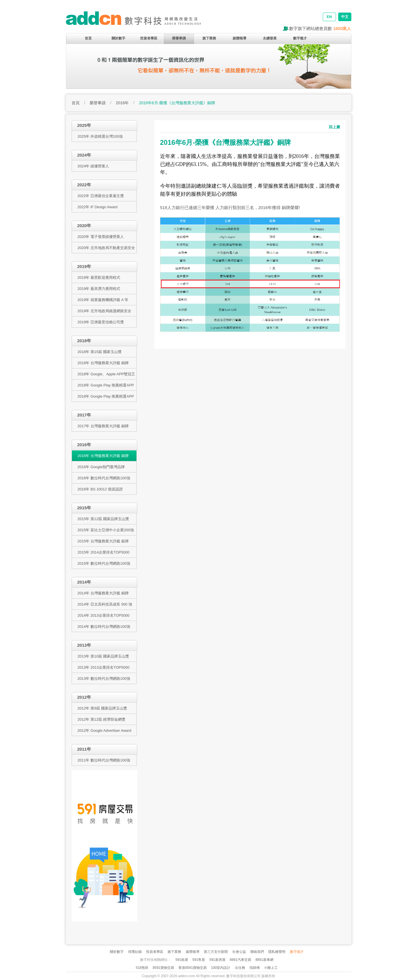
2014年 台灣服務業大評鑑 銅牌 (103, 593)
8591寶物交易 (163, 968)
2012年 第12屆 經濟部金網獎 (102, 719)
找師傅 (255, 968)
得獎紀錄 (135, 952)
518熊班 (142, 968)
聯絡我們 (257, 952)
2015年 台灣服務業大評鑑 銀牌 (103, 541)
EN (329, 17)
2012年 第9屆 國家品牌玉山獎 (102, 708)
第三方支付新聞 (216, 952)
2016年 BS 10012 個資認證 (100, 489)
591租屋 (182, 960)
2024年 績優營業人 (93, 166)
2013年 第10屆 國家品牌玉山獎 (103, 656)
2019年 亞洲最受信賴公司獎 (101, 322)
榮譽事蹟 (179, 38)
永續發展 (270, 38)
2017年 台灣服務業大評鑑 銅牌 (103, 426)
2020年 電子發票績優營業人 (101, 237)
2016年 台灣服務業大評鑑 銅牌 (103, 456)
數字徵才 (300, 38)
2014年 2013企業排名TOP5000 (104, 615)
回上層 (334, 127)
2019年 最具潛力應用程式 (99, 289)
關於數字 (118, 38)
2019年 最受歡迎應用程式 (99, 277)
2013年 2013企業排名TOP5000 (104, 667)
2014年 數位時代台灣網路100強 (104, 627)
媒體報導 (239, 38)
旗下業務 (209, 38)
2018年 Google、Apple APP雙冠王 (106, 374)
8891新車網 (264, 960)
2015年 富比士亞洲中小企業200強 (106, 530)
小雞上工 (271, 968)
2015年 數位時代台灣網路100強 (104, 563)
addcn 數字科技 (140, 21)
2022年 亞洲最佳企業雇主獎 (101, 196)
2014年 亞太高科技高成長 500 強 (105, 604)
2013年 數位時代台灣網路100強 (104, 679)
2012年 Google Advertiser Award (104, 731)
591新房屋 (217, 960)
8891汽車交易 (240, 960)
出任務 (240, 968)
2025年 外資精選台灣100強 (100, 136)
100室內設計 (221, 968)
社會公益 (239, 952)
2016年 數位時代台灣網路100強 (104, 478)
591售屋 (199, 960)
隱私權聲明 (277, 952)
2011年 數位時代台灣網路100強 (104, 760)
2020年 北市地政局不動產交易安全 (106, 248)
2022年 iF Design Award (98, 207)
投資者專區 (149, 38)
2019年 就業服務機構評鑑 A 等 (103, 300)
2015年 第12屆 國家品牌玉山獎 (103, 519)
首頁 (88, 38)
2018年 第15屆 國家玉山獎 (100, 352)
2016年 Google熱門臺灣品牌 (101, 467)
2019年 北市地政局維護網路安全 (105, 311)
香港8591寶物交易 (193, 968)
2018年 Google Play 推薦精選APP (106, 385)
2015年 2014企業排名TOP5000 (104, 552)
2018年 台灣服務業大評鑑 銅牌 (103, 363)
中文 (345, 17)
